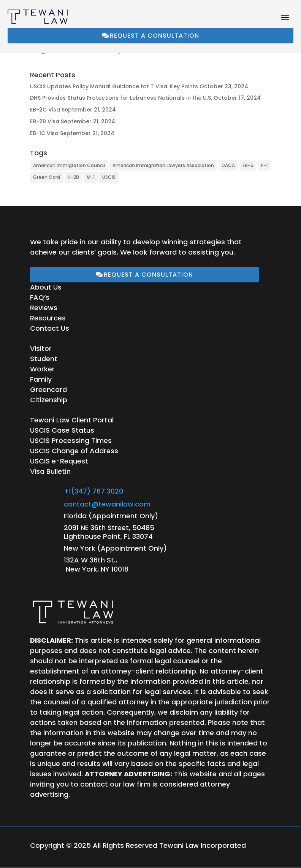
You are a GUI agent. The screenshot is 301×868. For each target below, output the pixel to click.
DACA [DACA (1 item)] (228, 165)
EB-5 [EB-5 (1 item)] (248, 165)
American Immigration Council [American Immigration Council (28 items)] (69, 165)
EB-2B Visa (45, 121)
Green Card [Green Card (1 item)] (47, 177)
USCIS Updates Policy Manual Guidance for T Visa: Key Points (114, 86)
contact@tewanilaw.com (107, 504)
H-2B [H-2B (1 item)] (73, 177)
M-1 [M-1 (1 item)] (91, 177)
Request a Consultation (154, 36)
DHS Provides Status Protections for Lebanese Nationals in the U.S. (121, 98)
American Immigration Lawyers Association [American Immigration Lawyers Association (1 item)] (163, 165)
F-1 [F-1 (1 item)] (264, 165)
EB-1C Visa (44, 133)
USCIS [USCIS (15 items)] (109, 177)
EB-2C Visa (45, 110)
